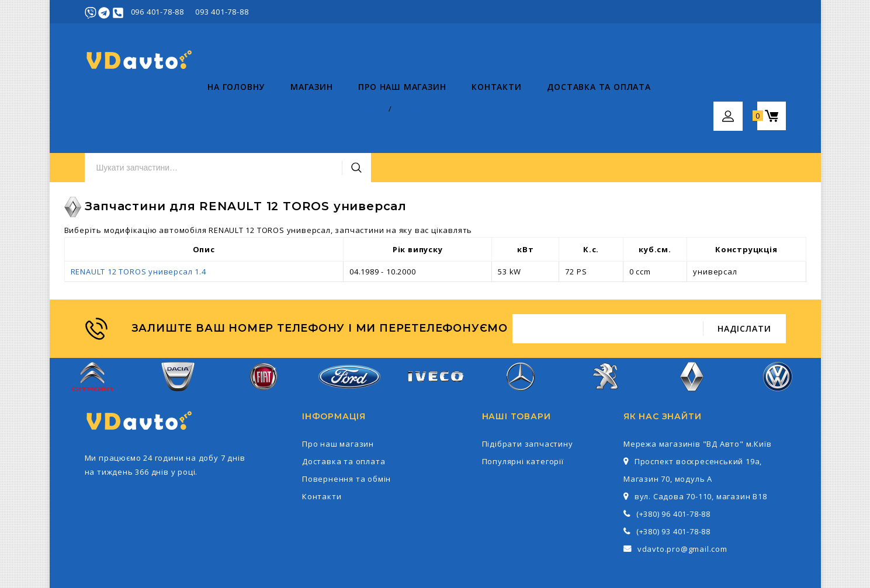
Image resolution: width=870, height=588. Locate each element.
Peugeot (606, 327)
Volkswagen (778, 327)
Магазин (188, 111)
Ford (349, 326)
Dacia (178, 327)
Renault (692, 327)
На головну (113, 111)
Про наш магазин (279, 111)
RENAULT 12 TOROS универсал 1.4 (138, 215)
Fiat (264, 327)
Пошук (583, 60)
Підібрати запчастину (528, 388)
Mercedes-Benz (521, 327)
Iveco (435, 327)
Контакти (374, 111)
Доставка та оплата (476, 111)
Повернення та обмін (346, 423)
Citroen (93, 327)
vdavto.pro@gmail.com (682, 493)
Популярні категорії (523, 405)
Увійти (719, 12)
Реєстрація (763, 12)
